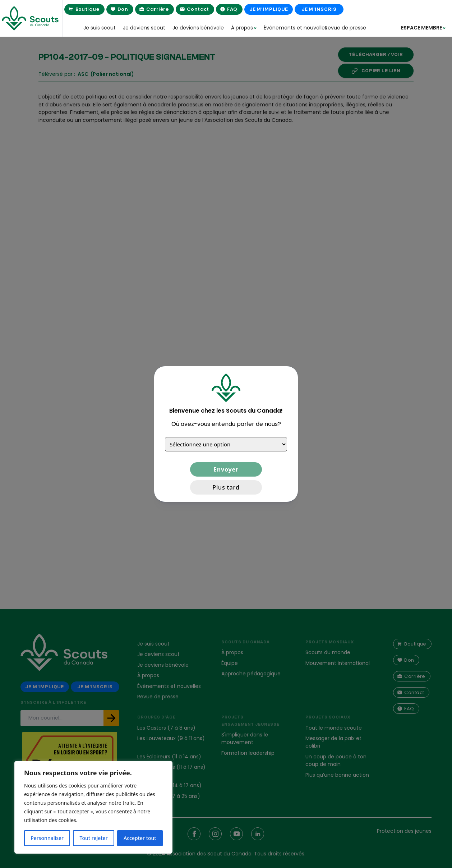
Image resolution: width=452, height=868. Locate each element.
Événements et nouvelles (291, 28)
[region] (93, 807)
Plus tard (226, 487)
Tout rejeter (94, 838)
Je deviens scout (144, 28)
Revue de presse (345, 28)
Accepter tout (140, 838)
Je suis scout (100, 28)
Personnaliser (47, 838)
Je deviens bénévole (198, 28)
